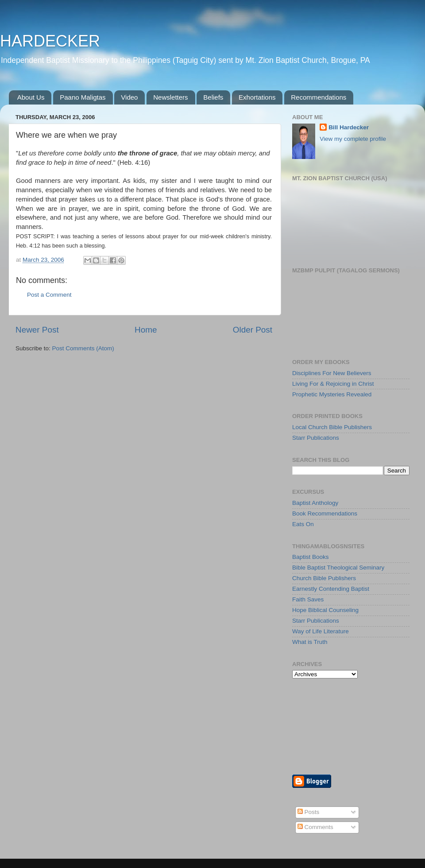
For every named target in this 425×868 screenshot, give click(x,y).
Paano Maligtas (83, 97)
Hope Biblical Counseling (325, 610)
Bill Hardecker (349, 127)
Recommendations (319, 97)
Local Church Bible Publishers (332, 427)
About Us (31, 97)
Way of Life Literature (321, 631)
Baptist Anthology (315, 503)
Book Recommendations (325, 513)
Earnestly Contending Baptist (331, 589)
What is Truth (310, 642)
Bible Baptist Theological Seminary (338, 568)
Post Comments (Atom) (83, 348)
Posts (309, 812)
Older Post (253, 330)
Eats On (303, 524)
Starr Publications (316, 438)
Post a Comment (49, 295)
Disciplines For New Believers (332, 373)
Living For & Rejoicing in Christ (333, 384)
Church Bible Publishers (324, 578)
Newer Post (37, 330)
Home (146, 330)
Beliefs (213, 97)
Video (129, 97)
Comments (315, 827)
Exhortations (257, 97)
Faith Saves (308, 599)
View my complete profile (353, 139)
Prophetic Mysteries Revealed (332, 394)
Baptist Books (311, 557)
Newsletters (170, 97)
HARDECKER (50, 41)
